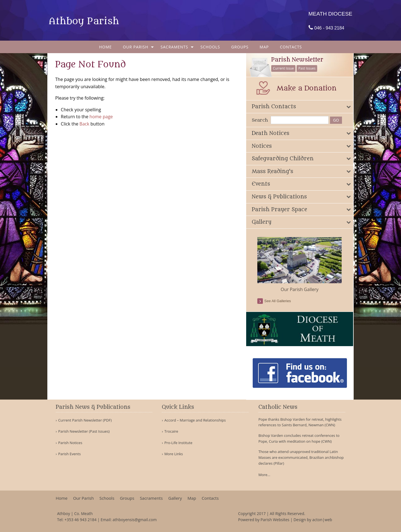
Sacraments (174, 47)
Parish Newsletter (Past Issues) (84, 431)
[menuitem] (106, 47)
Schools (210, 47)
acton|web (322, 520)
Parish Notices (70, 443)
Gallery (175, 498)
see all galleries (279, 301)
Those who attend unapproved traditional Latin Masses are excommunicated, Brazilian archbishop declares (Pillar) (301, 457)
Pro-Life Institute (178, 443)
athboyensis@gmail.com (135, 520)
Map (264, 47)
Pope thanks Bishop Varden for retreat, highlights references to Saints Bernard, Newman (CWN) (300, 422)
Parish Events (69, 454)
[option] (301, 265)
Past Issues (308, 68)
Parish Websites (275, 520)
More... (264, 475)
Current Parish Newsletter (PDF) (85, 420)
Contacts (291, 47)
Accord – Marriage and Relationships (195, 420)
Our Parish (135, 47)
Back (85, 124)
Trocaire (171, 431)
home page (102, 117)
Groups (240, 47)
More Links (174, 454)
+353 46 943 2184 (80, 520)
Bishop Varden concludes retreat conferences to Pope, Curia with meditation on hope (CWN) (299, 438)
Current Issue (284, 68)
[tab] (301, 107)
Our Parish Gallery (300, 289)
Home (106, 47)
